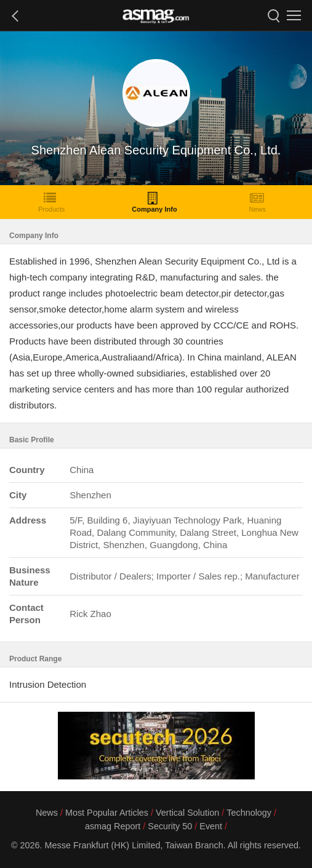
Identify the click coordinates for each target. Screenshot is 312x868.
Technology (249, 813)
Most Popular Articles (107, 813)
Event (211, 826)
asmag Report (113, 826)
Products (51, 202)
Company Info (154, 202)
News (257, 202)
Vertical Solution (187, 813)
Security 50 (170, 826)
